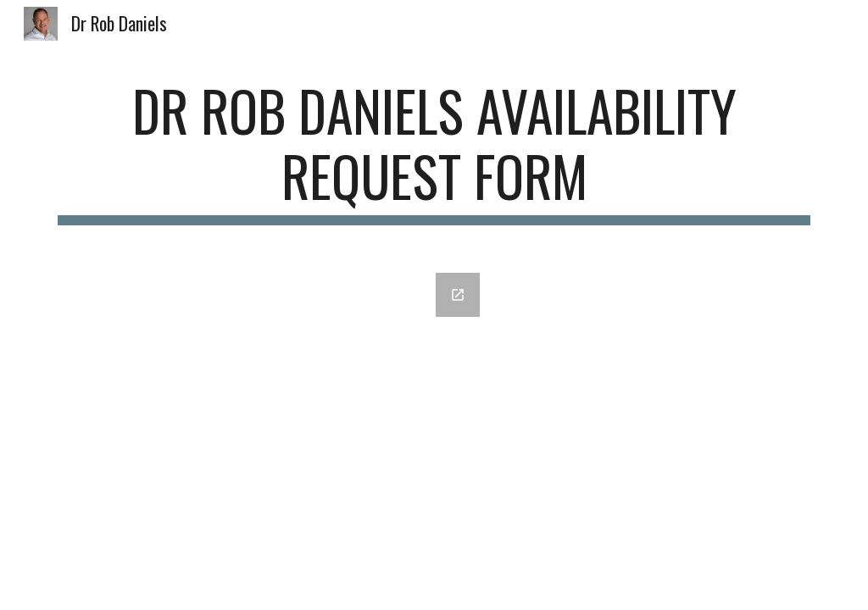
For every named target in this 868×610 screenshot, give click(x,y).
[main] (434, 152)
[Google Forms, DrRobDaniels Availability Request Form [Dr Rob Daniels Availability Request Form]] (270, 406)
